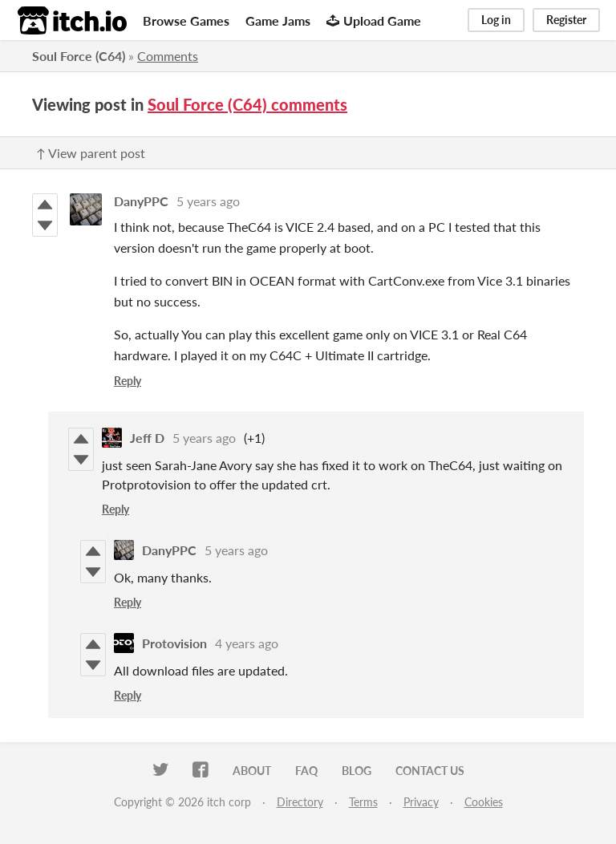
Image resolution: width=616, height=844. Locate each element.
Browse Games (186, 20)
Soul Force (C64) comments (247, 104)
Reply (128, 381)
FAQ (306, 771)
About (252, 771)
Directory (300, 802)
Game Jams (278, 20)
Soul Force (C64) (79, 56)
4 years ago (247, 643)
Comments (168, 56)
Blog (357, 771)
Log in (496, 20)
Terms (363, 802)
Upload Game (374, 20)
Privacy (421, 802)
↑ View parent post (91, 153)
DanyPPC (141, 201)
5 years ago (208, 201)
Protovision (174, 643)
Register (566, 20)
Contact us (430, 771)
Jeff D (147, 438)
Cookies (484, 802)
